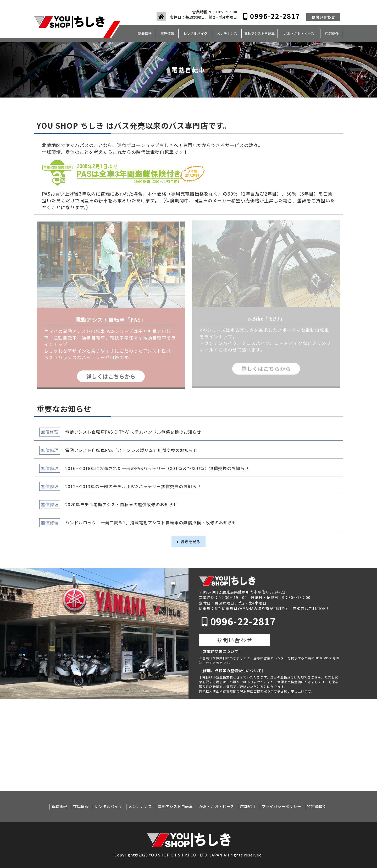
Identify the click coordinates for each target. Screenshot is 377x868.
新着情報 (145, 33)
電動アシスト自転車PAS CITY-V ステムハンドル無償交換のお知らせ (133, 432)
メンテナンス (227, 33)
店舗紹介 (332, 33)
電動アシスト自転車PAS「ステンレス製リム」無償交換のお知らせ (131, 450)
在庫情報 (167, 33)
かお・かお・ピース (299, 33)
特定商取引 (317, 806)
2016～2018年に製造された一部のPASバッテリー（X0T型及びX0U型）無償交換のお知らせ (157, 468)
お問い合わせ (323, 17)
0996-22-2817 (272, 16)
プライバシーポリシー (281, 806)
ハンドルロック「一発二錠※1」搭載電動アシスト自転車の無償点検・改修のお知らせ (151, 522)
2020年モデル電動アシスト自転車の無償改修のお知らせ (121, 504)
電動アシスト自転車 (259, 33)
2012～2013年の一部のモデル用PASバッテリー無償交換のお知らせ (133, 486)
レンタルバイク (195, 33)
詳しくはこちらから (111, 373)
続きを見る (190, 541)
